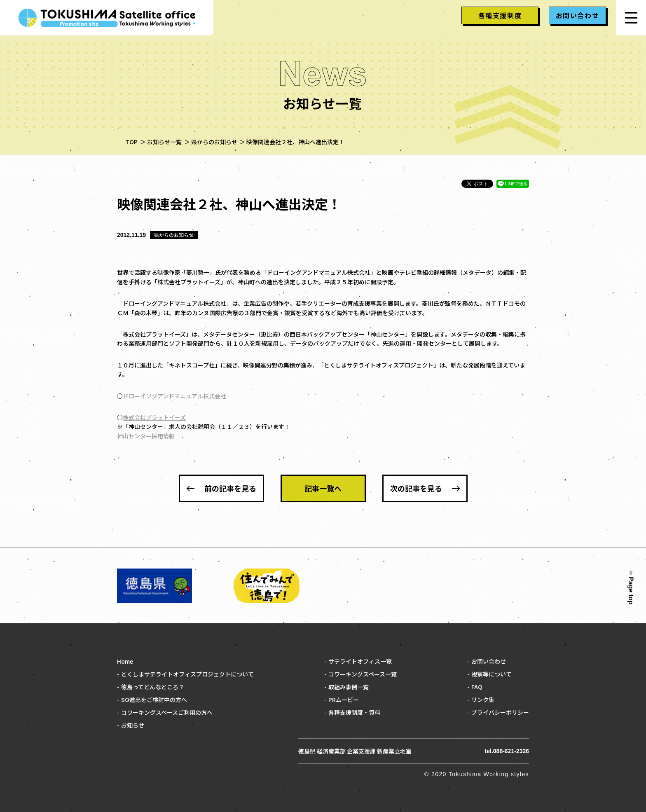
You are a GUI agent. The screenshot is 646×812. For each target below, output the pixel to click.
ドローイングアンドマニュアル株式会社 (174, 396)
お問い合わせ (489, 661)
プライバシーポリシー (500, 712)
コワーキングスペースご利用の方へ (167, 712)
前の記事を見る (230, 488)
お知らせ (133, 725)
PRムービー (344, 700)
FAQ (477, 687)
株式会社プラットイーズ (154, 417)
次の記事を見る (416, 488)
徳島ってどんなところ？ (153, 687)
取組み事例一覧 (349, 687)
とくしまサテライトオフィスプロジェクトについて (187, 674)
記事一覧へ (323, 488)
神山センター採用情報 (146, 436)
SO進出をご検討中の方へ (154, 700)
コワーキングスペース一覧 (363, 674)
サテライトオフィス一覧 (360, 661)
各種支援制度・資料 (354, 712)
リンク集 (483, 700)
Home (125, 661)
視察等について (492, 674)
